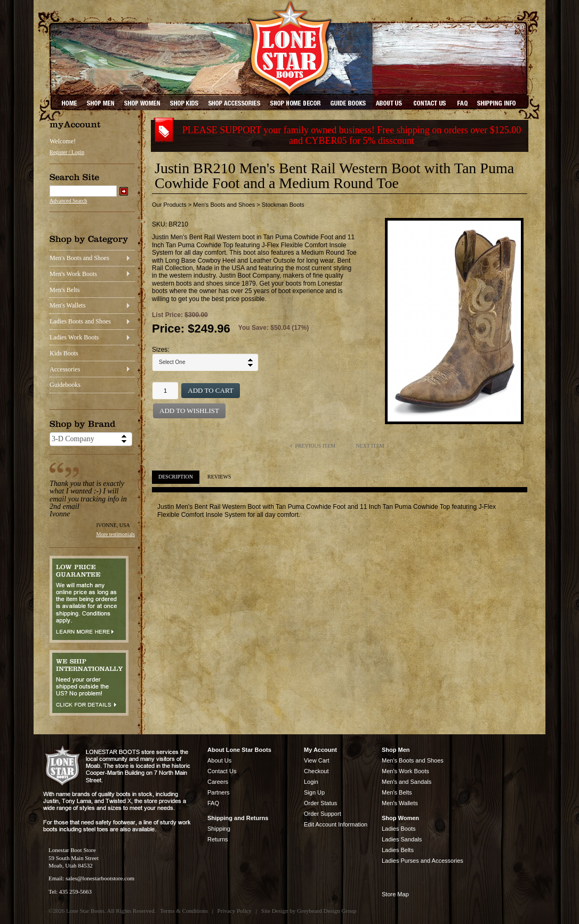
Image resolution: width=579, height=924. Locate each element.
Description (176, 477)
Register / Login (67, 152)
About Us (219, 760)
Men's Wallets (67, 305)
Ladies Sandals (402, 839)
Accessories (65, 369)
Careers (218, 782)
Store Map (395, 894)
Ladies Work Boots (74, 337)
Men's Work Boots (73, 274)
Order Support (323, 814)
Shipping (219, 829)
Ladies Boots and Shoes (80, 321)
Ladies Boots (399, 829)
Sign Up (314, 792)
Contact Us (222, 771)
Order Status (320, 803)
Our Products (169, 205)
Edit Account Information (336, 824)
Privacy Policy (235, 911)
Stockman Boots (283, 205)
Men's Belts (65, 290)
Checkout (316, 771)
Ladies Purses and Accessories (423, 861)
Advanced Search (68, 201)
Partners (219, 792)
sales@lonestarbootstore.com (100, 878)
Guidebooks (65, 385)
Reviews (219, 477)
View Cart (316, 760)
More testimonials (116, 534)
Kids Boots (64, 353)
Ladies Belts (398, 850)
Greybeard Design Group (327, 911)
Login (311, 782)
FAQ (213, 803)
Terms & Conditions (184, 911)
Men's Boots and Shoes (79, 258)
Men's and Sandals (407, 782)
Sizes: (161, 350)
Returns (218, 839)
